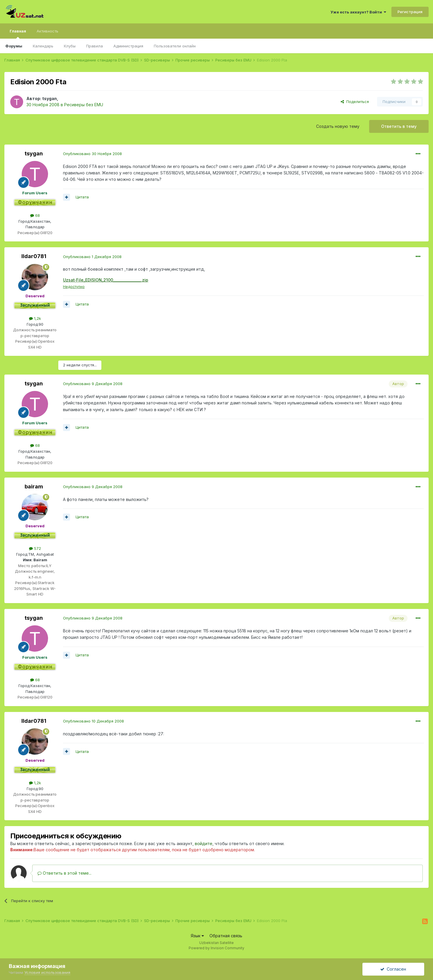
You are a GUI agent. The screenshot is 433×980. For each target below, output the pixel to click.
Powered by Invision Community (216, 948)
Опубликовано (92, 154)
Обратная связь (226, 936)
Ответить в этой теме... (64, 873)
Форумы (14, 46)
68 (35, 215)
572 (35, 548)
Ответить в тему (399, 126)
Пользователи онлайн (175, 46)
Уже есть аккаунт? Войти (358, 12)
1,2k (35, 318)
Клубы (70, 46)
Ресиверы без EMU (84, 105)
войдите (204, 843)
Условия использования (47, 972)
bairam (34, 486)
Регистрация (410, 12)
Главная (18, 34)
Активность (47, 31)
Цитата (82, 197)
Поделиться (355, 102)
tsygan (50, 98)
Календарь (43, 46)
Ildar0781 (34, 256)
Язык (197, 936)
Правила (94, 46)
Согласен (393, 969)
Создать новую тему (338, 126)
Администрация (128, 46)
